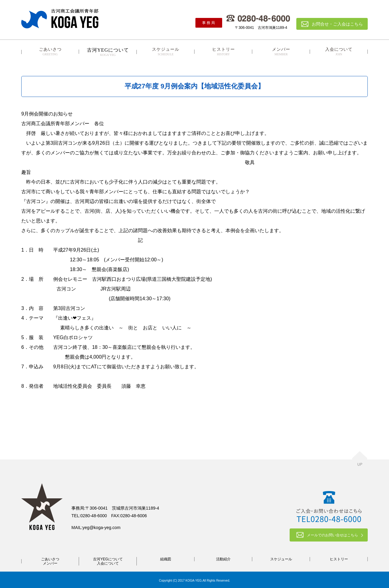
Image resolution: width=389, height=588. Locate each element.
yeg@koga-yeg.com (102, 528)
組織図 (166, 559)
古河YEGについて (108, 559)
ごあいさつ (50, 52)
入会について (339, 52)
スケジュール (166, 52)
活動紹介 (223, 559)
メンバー (281, 52)
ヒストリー (223, 52)
